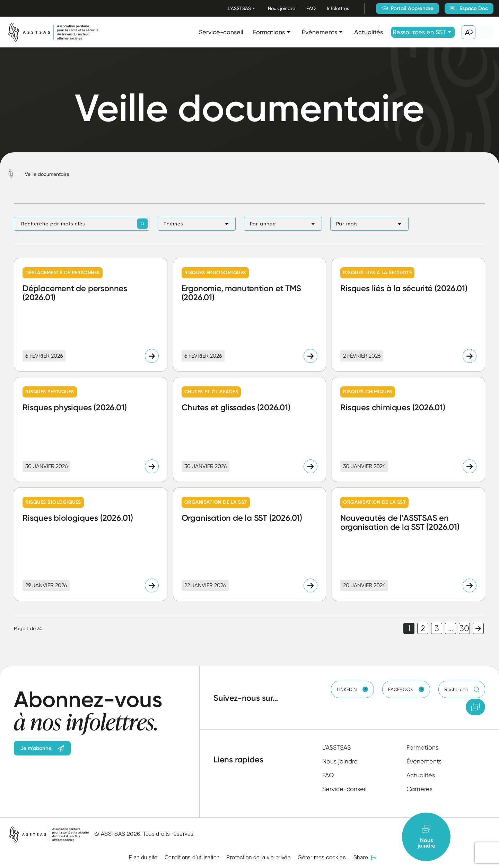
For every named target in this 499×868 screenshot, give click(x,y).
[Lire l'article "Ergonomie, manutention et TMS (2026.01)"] (250, 315)
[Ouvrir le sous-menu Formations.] (288, 32)
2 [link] (423, 628)
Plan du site (143, 857)
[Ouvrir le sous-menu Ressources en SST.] (450, 32)
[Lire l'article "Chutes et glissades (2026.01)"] (250, 429)
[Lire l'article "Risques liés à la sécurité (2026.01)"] (408, 315)
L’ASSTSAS (239, 8)
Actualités (369, 32)
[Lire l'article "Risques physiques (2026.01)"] (91, 429)
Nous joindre (282, 8)
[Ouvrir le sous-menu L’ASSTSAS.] (254, 8)
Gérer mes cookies (322, 857)
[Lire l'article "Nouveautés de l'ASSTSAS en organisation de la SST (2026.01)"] (408, 544)
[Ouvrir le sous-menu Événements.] (341, 32)
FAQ (311, 8)
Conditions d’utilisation (192, 857)
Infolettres (338, 8)
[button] (197, 224)
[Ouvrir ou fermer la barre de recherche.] (487, 32)
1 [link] (409, 628)
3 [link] (437, 628)
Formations (269, 32)
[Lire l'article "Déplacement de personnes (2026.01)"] (91, 315)
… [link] (451, 628)
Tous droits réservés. (169, 834)
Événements (319, 32)
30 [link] (464, 628)
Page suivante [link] (478, 628)
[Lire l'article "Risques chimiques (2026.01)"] (408, 429)
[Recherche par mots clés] (82, 224)
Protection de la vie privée (259, 857)
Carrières (419, 789)
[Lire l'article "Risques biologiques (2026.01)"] (91, 544)
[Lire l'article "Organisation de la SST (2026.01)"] (250, 544)
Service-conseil (221, 32)
